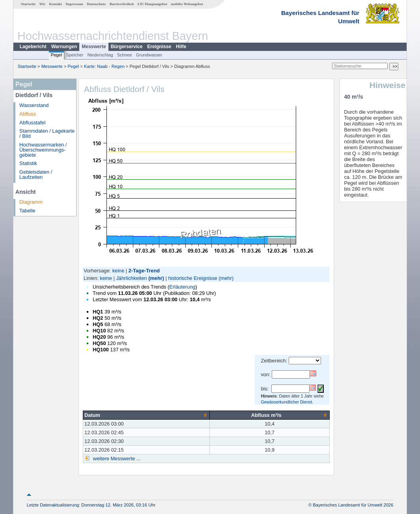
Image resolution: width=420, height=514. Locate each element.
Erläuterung (182, 287)
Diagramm (31, 202)
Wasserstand (34, 105)
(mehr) (156, 278)
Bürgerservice (127, 47)
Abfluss (28, 114)
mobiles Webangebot (187, 4)
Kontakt (55, 4)
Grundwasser (149, 55)
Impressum (74, 4)
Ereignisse (159, 47)
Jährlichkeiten (131, 278)
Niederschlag (100, 55)
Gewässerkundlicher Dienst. (287, 402)
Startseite (28, 4)
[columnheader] (147, 415)
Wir (43, 4)
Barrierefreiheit (122, 4)
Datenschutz (96, 4)
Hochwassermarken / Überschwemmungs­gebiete (43, 150)
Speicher (75, 55)
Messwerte (94, 47)
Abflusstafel (32, 123)
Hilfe (181, 47)
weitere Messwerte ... (116, 459)
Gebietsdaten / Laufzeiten (36, 174)
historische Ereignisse (192, 278)
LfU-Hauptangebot (152, 4)
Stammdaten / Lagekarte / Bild (47, 133)
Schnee (125, 55)
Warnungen (64, 47)
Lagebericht (33, 47)
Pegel (57, 55)
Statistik (28, 163)
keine (119, 271)
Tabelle (27, 211)
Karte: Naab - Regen (104, 66)
